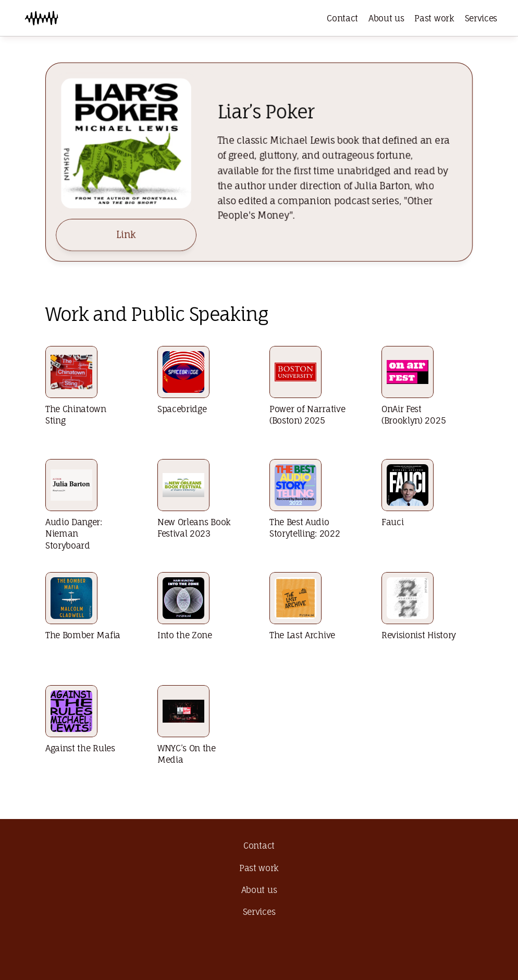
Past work (434, 18)
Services (481, 18)
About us (386, 18)
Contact (342, 18)
